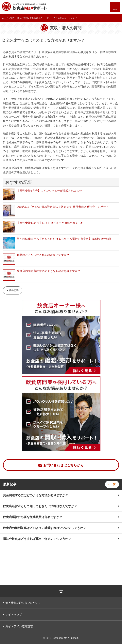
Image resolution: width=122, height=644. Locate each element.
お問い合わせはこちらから (63, 465)
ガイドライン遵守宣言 (19, 626)
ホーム (5, 18)
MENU (115, 9)
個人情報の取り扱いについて (23, 603)
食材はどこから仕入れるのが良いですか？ (43, 255)
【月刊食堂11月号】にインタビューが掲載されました (50, 223)
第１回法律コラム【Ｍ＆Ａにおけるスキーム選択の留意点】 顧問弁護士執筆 (64, 239)
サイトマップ (14, 614)
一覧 (113, 484)
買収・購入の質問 (19, 18)
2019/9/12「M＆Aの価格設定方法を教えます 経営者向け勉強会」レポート (63, 207)
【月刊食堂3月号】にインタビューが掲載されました (49, 191)
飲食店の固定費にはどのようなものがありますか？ (49, 271)
